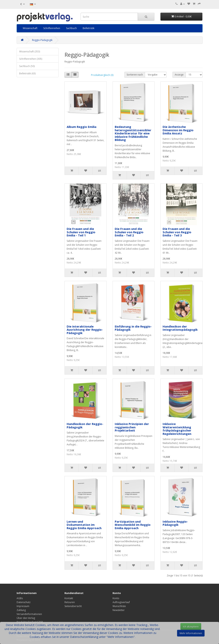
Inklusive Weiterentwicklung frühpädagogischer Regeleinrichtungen (177, 429)
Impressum (23, 606)
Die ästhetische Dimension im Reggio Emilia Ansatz (178, 130)
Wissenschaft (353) (30, 51)
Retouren (70, 602)
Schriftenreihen (52, 28)
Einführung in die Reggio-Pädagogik (133, 328)
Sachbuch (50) (27, 66)
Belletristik (89, 28)
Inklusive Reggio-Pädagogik (175, 523)
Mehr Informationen (191, 633)
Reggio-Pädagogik (42, 40)
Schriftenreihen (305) (31, 59)
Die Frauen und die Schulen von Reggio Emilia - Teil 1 (81, 232)
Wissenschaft (30, 28)
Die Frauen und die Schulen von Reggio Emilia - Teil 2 (129, 232)
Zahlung (21, 610)
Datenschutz (24, 602)
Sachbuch (71, 28)
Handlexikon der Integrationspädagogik (180, 328)
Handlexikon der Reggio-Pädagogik (85, 425)
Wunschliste (119, 606)
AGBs (20, 598)
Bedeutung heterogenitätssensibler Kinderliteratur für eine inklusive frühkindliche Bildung (133, 133)
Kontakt (69, 598)
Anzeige (179, 75)
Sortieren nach (135, 75)
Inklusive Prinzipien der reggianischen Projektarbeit (132, 427)
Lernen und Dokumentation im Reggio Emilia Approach (84, 525)
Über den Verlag (26, 618)
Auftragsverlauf (121, 602)
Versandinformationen (29, 614)
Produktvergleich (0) (102, 75)
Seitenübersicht (73, 606)
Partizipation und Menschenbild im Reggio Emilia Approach (133, 525)
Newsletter (119, 610)
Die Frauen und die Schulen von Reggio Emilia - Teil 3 (177, 232)
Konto (116, 598)
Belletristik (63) (27, 73)
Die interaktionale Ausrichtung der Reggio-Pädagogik (85, 330)
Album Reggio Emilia (82, 127)
